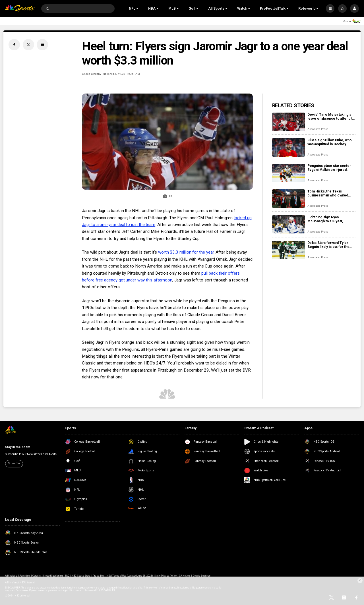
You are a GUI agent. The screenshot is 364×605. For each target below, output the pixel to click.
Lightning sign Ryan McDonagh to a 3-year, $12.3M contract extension (329, 219)
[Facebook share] (14, 45)
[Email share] (42, 45)
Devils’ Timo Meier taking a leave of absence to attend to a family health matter (331, 117)
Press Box (98, 576)
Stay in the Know (17, 447)
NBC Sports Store (81, 576)
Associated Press (318, 129)
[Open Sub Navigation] (138, 9)
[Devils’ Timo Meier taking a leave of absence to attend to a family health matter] (288, 122)
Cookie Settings (202, 576)
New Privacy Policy (166, 576)
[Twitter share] (28, 45)
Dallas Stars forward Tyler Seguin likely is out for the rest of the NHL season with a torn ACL (331, 245)
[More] (330, 9)
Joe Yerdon (92, 74)
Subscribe (14, 463)
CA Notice (185, 576)
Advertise (25, 576)
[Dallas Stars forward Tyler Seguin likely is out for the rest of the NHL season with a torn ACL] (288, 250)
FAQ (67, 576)
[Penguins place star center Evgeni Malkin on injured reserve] (288, 173)
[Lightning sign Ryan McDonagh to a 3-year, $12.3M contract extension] (288, 224)
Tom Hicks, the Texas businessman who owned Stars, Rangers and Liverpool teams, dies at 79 (331, 193)
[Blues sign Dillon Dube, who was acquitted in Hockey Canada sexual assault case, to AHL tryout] (288, 147)
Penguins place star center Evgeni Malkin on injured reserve (329, 168)
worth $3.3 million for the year (186, 252)
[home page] (20, 9)
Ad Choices (11, 576)
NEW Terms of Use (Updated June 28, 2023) (130, 576)
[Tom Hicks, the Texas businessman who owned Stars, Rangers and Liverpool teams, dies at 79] (288, 199)
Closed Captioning (53, 576)
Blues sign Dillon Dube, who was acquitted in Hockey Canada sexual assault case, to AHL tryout (330, 142)
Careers (37, 576)
